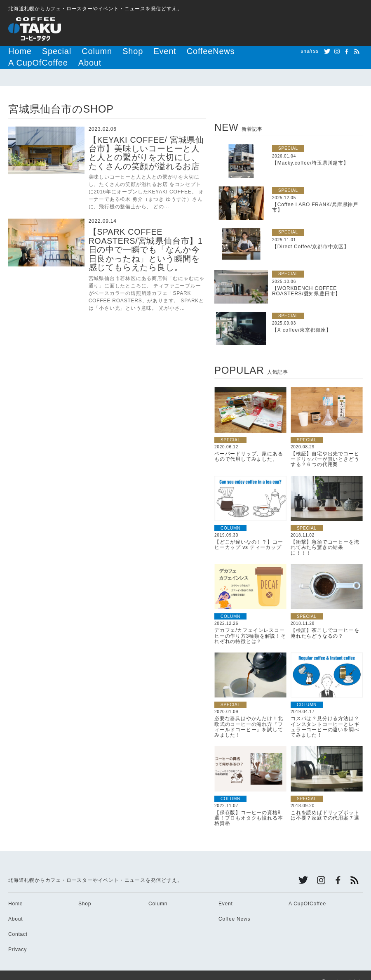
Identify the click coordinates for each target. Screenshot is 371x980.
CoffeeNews (160, 51)
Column (74, 51)
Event (126, 51)
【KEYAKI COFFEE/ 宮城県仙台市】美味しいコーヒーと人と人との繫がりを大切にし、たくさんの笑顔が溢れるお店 (146, 140)
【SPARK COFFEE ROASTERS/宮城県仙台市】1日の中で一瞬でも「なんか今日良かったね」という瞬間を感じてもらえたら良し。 (146, 236)
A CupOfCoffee (206, 51)
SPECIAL (288, 135)
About (244, 51)
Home (16, 51)
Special (44, 51)
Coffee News (234, 906)
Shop (101, 51)
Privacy (18, 937)
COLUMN (230, 515)
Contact (18, 921)
